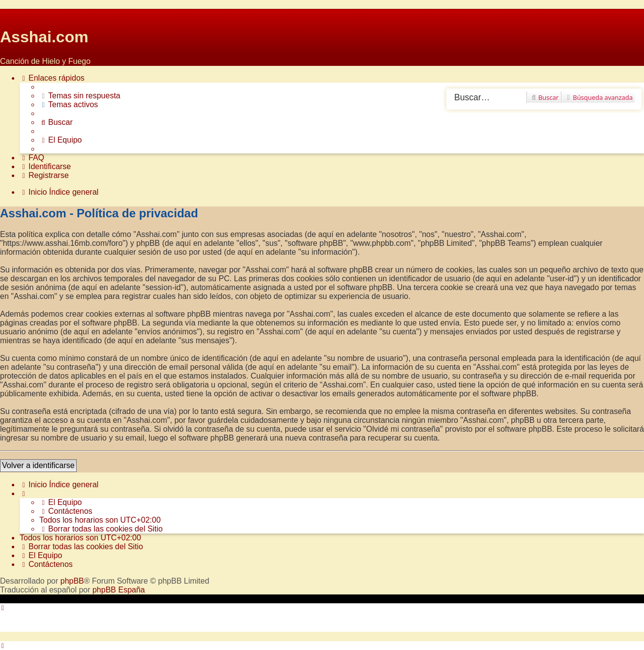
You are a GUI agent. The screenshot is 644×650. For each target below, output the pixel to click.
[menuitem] (80, 96)
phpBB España (119, 590)
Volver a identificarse (38, 465)
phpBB (72, 581)
